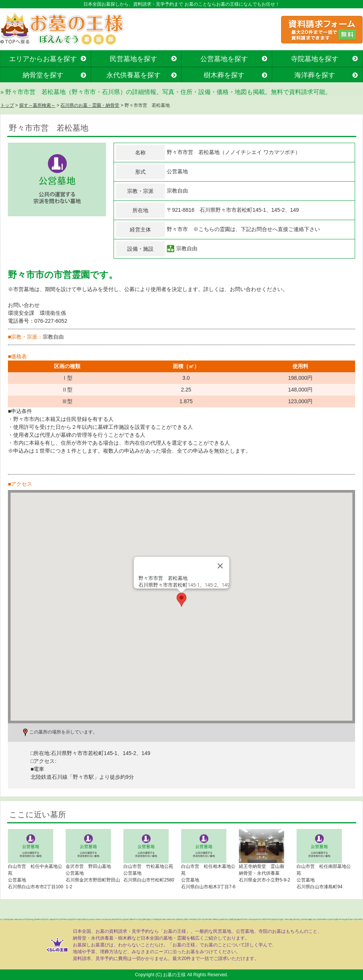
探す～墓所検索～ (37, 105)
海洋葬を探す (315, 75)
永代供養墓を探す (134, 75)
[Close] (220, 566)
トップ (7, 105)
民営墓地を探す (134, 59)
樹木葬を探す (224, 75)
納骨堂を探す (43, 75)
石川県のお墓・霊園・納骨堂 (90, 105)
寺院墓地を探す (315, 59)
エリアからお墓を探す (43, 59)
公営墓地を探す (224, 59)
